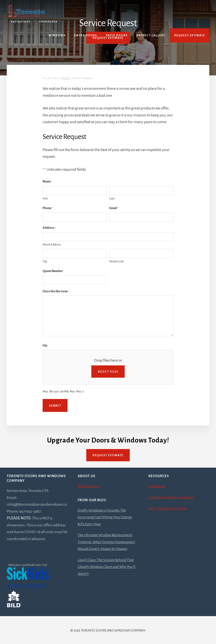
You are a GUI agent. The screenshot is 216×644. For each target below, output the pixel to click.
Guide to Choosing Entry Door (173, 496)
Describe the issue (56, 292)
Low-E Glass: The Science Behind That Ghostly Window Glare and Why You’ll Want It (108, 573)
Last (112, 198)
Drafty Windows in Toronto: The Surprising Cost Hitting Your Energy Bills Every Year (107, 516)
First (45, 198)
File (45, 346)
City (45, 261)
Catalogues (49, 22)
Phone (48, 208)
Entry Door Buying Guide (169, 508)
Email (114, 208)
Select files (108, 372)
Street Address (52, 244)
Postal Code (117, 261)
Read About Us (89, 485)
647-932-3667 (21, 22)
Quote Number (53, 271)
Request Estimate (108, 455)
